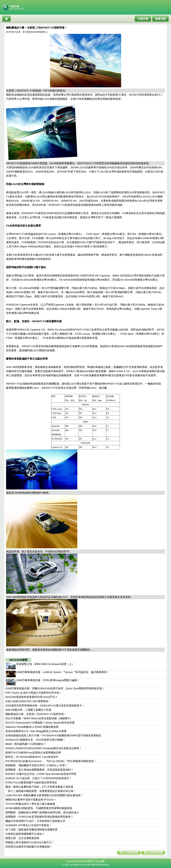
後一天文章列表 (153, 853)
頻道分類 (160, 19)
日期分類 (143, 19)
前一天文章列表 (129, 853)
